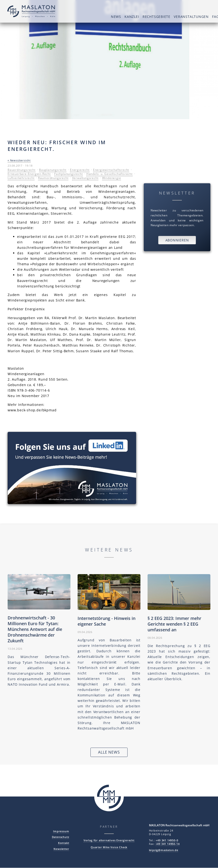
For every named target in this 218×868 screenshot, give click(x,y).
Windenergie (112, 178)
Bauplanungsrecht (53, 170)
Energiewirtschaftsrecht (111, 170)
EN (202, 7)
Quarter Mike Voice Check (109, 847)
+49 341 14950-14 (168, 844)
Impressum (61, 831)
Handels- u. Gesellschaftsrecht (109, 174)
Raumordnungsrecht (53, 178)
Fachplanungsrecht (69, 174)
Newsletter (61, 849)
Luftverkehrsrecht (21, 178)
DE (209, 7)
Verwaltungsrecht (85, 178)
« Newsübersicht (19, 160)
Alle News (109, 752)
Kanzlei (99, 17)
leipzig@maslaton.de (164, 850)
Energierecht (80, 170)
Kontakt (64, 843)
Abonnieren (177, 240)
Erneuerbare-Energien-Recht (29, 174)
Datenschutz (61, 837)
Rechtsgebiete (124, 17)
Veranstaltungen (159, 17)
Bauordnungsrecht (22, 170)
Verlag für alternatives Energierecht (109, 840)
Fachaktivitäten (195, 17)
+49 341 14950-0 (167, 840)
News (83, 17)
